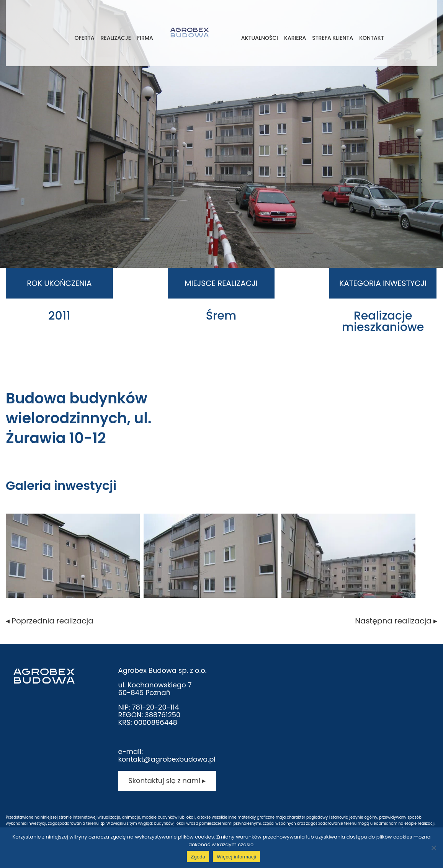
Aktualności (260, 38)
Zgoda (198, 857)
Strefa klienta (333, 38)
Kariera (295, 38)
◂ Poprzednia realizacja (50, 621)
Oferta (84, 38)
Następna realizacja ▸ (396, 621)
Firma (145, 38)
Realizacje (116, 38)
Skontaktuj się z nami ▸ (167, 781)
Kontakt (371, 38)
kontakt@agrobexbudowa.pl (167, 759)
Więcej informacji (236, 857)
